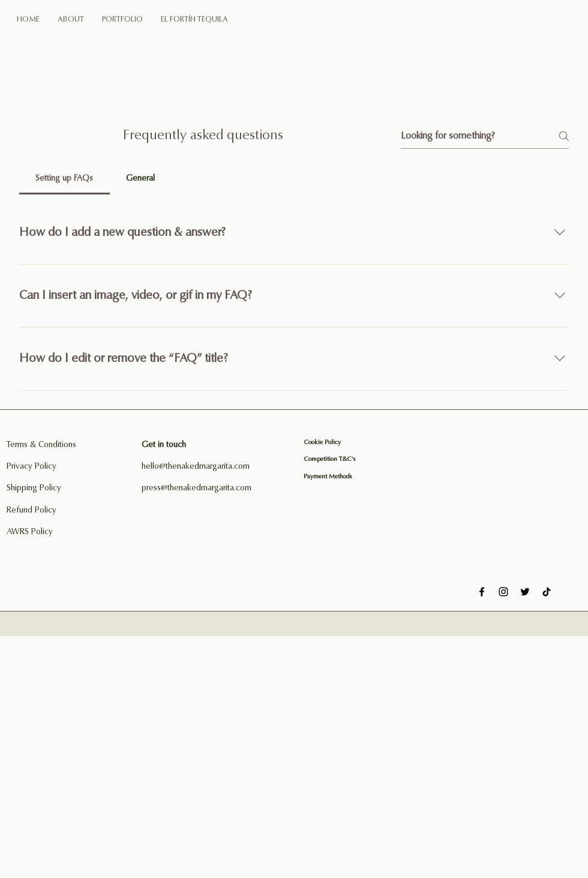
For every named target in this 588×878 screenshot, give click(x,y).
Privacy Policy (31, 467)
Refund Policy (31, 511)
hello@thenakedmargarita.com (196, 467)
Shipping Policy (34, 489)
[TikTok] (547, 592)
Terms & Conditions (41, 445)
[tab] (64, 179)
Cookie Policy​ (322, 443)
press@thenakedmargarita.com (196, 489)
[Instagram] (503, 592)
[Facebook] (482, 592)
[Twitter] (525, 592)
